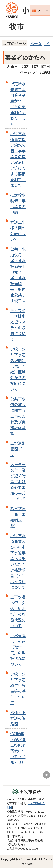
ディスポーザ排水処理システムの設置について (18, 325)
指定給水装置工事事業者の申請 (18, 203)
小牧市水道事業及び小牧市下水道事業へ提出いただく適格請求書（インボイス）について (18, 561)
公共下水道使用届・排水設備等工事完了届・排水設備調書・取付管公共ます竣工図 (18, 275)
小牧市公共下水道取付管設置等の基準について (18, 688)
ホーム (36, 43)
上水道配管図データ (18, 449)
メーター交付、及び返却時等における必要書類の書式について (18, 481)
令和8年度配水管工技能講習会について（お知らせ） (18, 748)
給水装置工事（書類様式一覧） (18, 517)
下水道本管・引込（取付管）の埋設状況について (18, 650)
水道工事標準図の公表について (18, 230)
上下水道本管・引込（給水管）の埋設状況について (18, 611)
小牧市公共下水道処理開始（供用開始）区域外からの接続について (18, 369)
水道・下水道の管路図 (18, 718)
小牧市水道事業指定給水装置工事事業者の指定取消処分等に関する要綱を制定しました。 (18, 159)
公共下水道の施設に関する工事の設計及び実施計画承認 (18, 416)
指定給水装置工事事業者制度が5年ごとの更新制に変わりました (18, 104)
